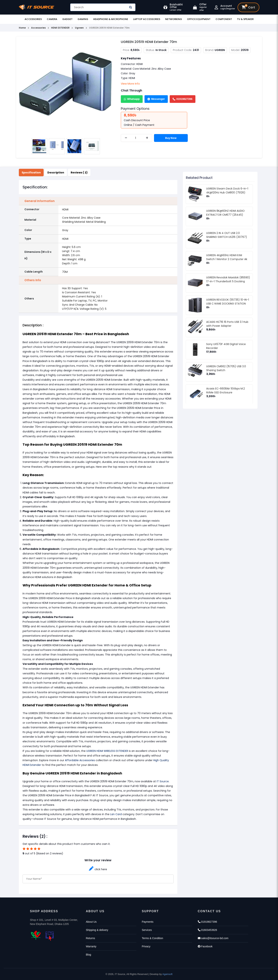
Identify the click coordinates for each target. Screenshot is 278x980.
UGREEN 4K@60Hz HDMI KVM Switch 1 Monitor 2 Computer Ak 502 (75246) (227, 259)
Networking (174, 19)
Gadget (67, 19)
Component (224, 19)
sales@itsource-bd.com (213, 938)
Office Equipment (199, 19)
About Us (91, 922)
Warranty (91, 946)
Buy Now (171, 138)
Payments (148, 922)
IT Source (163, 781)
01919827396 (183, 99)
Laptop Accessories (147, 19)
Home (22, 28)
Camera (52, 19)
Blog (89, 955)
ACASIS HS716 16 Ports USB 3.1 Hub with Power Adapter (227, 324)
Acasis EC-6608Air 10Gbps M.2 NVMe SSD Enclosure (226, 390)
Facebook (205, 946)
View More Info (130, 84)
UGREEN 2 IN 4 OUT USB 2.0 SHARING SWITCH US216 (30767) (227, 235)
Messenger (156, 99)
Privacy (146, 946)
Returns (91, 938)
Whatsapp (132, 99)
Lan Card (116, 814)
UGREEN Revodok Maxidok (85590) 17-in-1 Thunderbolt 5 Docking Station (228, 281)
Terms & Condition (153, 938)
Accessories (33, 19)
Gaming (83, 19)
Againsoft (167, 974)
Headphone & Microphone (111, 19)
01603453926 (208, 930)
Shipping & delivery (97, 930)
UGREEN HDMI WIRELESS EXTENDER (107, 751)
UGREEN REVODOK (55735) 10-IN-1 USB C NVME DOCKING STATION (228, 302)
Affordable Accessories (80, 760)
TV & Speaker (245, 19)
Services (147, 930)
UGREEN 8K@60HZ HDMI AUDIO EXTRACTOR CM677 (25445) (225, 213)
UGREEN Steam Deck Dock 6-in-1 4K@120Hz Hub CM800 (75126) (227, 191)
